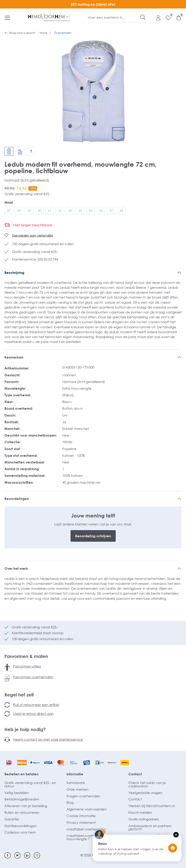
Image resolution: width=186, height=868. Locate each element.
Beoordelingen (17, 499)
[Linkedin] (27, 855)
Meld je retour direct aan (33, 714)
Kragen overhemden (83, 796)
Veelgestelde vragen (145, 793)
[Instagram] (37, 855)
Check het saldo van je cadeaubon (147, 784)
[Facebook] (8, 855)
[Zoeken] (143, 17)
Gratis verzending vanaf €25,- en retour (30, 784)
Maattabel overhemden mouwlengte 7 (86, 837)
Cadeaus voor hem (20, 832)
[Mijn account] (156, 18)
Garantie (12, 819)
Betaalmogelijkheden (22, 799)
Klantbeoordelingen (21, 826)
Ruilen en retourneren (22, 812)
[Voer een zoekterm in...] (114, 17)
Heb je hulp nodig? (25, 729)
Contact (135, 774)
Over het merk (16, 568)
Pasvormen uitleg (27, 666)
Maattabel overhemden (86, 829)
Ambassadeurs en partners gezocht (150, 827)
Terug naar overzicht (20, 33)
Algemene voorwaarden (87, 809)
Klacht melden (140, 812)
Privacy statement (81, 822)
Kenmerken (14, 357)
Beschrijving (14, 273)
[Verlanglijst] (166, 18)
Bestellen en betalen (21, 774)
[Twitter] (17, 855)
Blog (70, 802)
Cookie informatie (81, 816)
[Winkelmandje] (176, 18)
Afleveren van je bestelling (26, 806)
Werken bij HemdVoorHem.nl (152, 806)
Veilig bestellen (17, 793)
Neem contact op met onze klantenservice (48, 739)
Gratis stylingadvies (144, 819)
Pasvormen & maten (26, 656)
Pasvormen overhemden (33, 677)
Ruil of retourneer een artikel (36, 705)
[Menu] (7, 18)
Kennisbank (76, 783)
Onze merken (77, 789)
